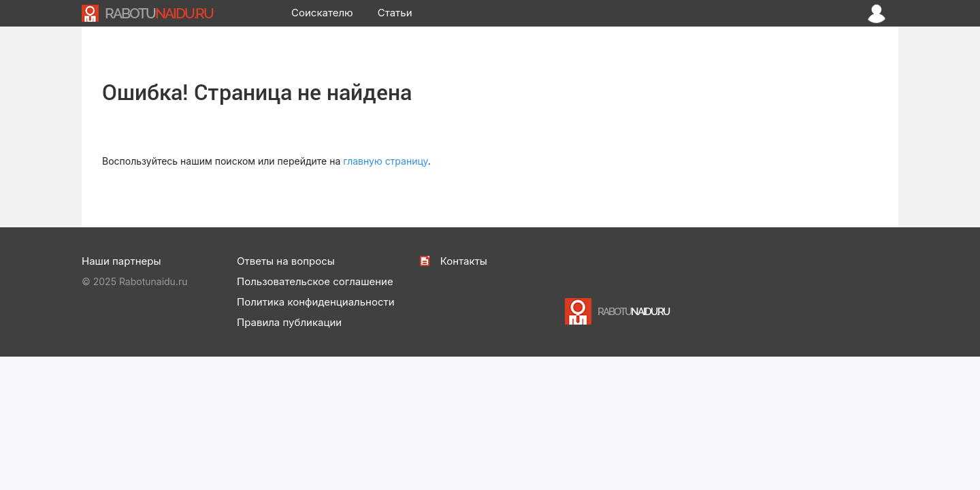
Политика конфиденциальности (316, 302)
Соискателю (322, 13)
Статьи (395, 13)
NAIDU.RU (159, 13)
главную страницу (386, 161)
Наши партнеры (121, 261)
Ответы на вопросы (286, 261)
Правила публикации (289, 322)
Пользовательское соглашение (315, 281)
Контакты (464, 261)
